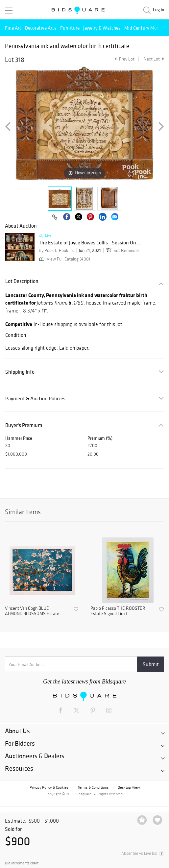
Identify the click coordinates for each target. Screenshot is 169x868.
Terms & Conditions (93, 787)
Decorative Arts (41, 28)
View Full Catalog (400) (64, 259)
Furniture (70, 28)
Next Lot (154, 59)
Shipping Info (20, 372)
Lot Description (22, 281)
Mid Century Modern (145, 28)
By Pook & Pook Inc (57, 250)
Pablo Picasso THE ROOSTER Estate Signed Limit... (118, 611)
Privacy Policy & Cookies (49, 787)
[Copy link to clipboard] (55, 217)
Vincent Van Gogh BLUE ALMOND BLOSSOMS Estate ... (34, 611)
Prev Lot (124, 59)
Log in (158, 10)
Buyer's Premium (24, 425)
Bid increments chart (22, 863)
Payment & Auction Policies (35, 398)
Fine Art (13, 28)
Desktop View (129, 787)
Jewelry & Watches (102, 28)
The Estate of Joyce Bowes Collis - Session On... (89, 243)
